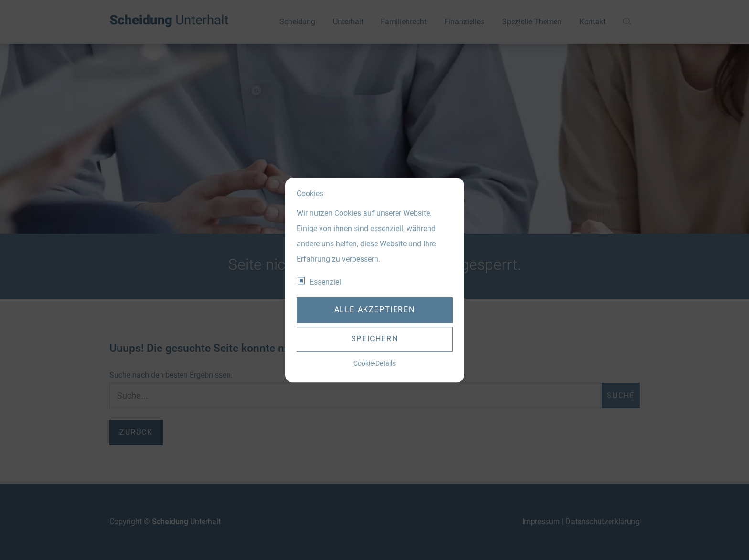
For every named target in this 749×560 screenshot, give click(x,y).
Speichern (374, 339)
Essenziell (326, 282)
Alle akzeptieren (375, 310)
